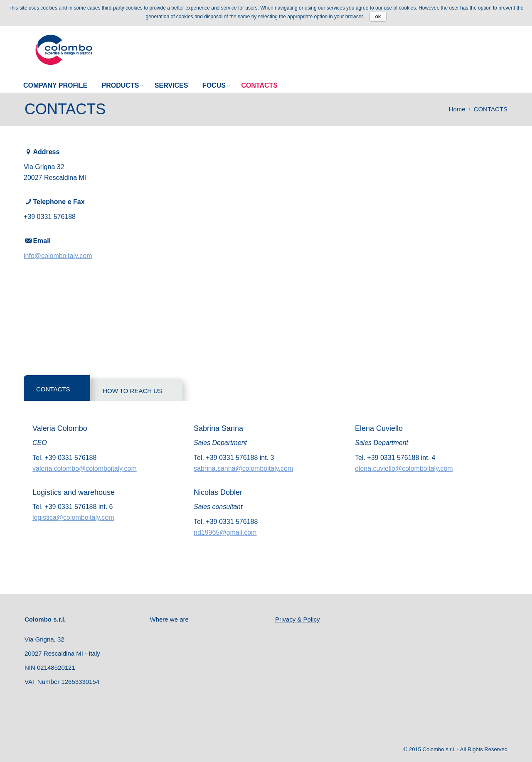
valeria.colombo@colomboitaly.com (85, 468)
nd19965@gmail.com (225, 532)
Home (457, 109)
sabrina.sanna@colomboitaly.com (243, 468)
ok (378, 17)
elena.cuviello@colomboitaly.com (404, 468)
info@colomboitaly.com (58, 256)
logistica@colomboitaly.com (73, 517)
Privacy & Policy (298, 619)
